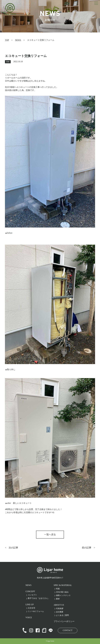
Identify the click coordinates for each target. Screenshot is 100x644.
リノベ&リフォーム (36, 611)
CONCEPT (30, 591)
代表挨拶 (60, 609)
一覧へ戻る (50, 535)
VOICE (29, 617)
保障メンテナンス (63, 595)
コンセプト (32, 595)
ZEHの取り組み (62, 592)
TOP (7, 40)
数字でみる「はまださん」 (39, 598)
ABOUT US (59, 605)
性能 (58, 589)
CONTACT (68, 630)
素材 (58, 599)
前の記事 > (88, 548)
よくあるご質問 (62, 615)
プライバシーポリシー (64, 621)
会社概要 (60, 612)
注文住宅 (32, 608)
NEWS (18, 40)
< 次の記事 (11, 548)
